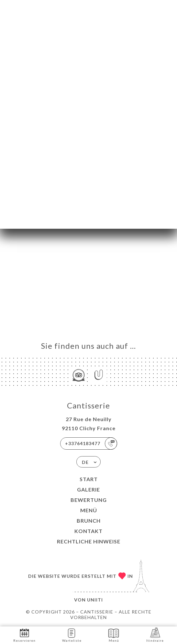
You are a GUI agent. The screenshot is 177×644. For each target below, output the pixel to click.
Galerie (88, 489)
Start (89, 479)
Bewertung (89, 500)
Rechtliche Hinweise (89, 541)
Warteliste (72, 635)
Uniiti (95, 600)
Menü (89, 510)
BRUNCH (89, 521)
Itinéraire (155, 635)
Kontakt (88, 531)
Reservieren (24, 635)
